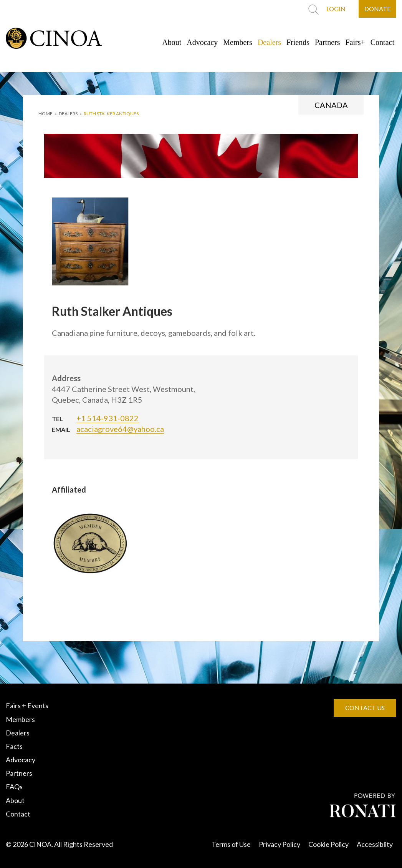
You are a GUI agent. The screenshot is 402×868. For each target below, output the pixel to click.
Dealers (269, 42)
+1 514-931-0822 (108, 418)
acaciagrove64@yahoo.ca (120, 429)
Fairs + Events (27, 705)
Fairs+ (355, 42)
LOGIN (336, 9)
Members (238, 42)
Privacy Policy (280, 844)
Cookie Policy (328, 844)
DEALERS (68, 114)
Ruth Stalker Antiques (111, 114)
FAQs (14, 787)
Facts (14, 746)
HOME (45, 114)
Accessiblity (375, 844)
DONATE (377, 9)
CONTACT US (365, 708)
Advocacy (202, 42)
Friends (298, 42)
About (172, 42)
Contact (382, 42)
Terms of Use (231, 844)
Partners (328, 42)
